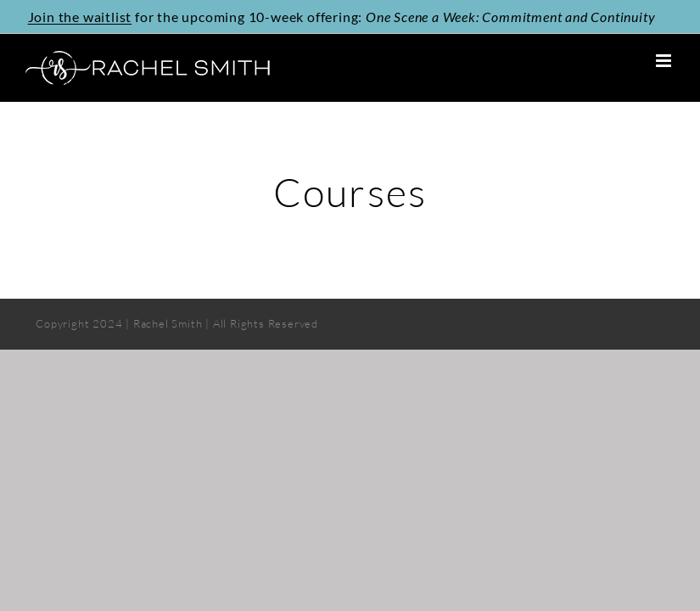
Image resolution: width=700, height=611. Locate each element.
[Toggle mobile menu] (665, 61)
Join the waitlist (80, 16)
